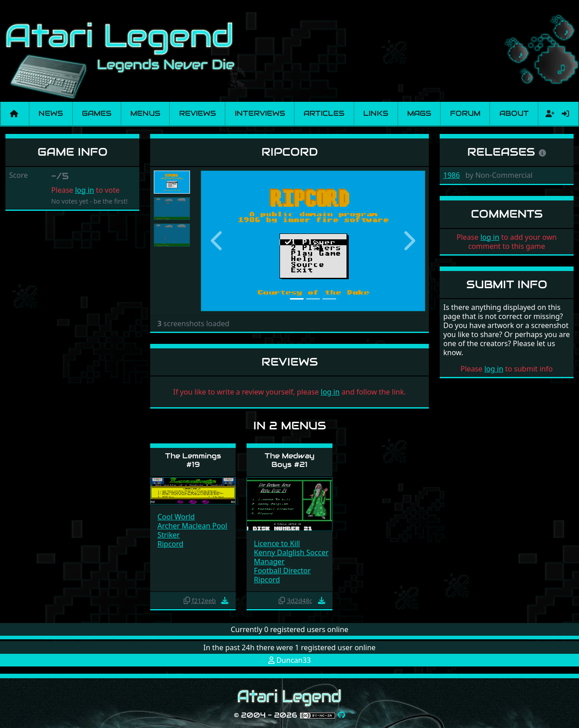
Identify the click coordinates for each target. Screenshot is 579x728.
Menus (145, 113)
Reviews (197, 113)
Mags (419, 113)
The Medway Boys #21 (289, 460)
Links (376, 113)
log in (85, 190)
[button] (218, 241)
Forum (465, 113)
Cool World (176, 517)
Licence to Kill (277, 543)
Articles (324, 113)
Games (97, 113)
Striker (168, 535)
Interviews (260, 113)
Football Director (282, 571)
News (51, 113)
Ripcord (170, 544)
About (514, 113)
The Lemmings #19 (193, 460)
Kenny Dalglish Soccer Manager (291, 557)
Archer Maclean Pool (192, 526)
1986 (452, 175)
